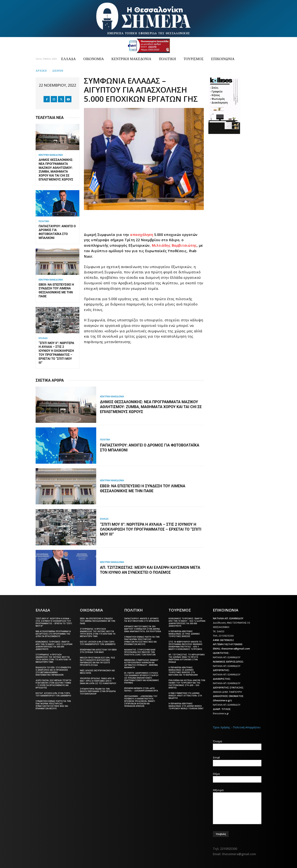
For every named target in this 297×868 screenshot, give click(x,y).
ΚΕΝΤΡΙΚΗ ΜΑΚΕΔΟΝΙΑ (51, 155)
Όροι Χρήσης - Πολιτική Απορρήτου (237, 727)
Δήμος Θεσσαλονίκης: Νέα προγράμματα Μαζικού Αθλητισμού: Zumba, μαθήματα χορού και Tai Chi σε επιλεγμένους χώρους (56, 170)
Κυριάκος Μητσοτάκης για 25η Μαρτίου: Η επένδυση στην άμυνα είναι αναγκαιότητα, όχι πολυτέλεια (143, 629)
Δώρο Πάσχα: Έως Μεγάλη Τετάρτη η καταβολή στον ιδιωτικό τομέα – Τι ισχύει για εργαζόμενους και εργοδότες (53, 684)
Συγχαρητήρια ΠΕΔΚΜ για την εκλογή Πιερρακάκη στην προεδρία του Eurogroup (98, 691)
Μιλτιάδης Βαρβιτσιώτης (174, 245)
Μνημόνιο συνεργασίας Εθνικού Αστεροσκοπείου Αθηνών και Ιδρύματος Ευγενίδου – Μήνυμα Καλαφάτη (141, 664)
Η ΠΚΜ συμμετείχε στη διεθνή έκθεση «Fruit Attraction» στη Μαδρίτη (185, 696)
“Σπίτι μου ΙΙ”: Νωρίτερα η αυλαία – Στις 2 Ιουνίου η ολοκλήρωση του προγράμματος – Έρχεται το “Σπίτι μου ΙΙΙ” (56, 353)
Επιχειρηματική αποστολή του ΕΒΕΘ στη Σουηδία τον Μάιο (98, 651)
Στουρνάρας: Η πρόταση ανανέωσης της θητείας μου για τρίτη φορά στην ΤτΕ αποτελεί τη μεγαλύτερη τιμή (53, 658)
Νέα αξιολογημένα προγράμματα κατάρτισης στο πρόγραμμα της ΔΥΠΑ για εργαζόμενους (53, 634)
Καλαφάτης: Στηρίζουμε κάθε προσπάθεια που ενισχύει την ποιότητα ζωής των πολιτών (140, 652)
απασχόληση (142, 235)
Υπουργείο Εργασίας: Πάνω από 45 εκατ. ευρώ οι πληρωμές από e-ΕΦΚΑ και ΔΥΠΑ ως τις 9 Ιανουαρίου (98, 681)
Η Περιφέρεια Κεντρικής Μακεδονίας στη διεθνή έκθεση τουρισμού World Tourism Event (186, 706)
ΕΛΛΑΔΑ (43, 338)
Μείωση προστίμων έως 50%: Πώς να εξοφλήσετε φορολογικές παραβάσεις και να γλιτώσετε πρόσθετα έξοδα (98, 661)
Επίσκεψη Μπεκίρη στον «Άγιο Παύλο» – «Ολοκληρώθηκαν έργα (141, 689)
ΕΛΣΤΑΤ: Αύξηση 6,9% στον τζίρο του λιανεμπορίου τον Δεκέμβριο (53, 694)
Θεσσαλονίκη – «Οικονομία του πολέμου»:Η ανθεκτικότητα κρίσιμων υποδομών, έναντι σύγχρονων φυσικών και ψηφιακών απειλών (141, 701)
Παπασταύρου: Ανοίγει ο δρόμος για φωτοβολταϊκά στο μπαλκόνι (57, 232)
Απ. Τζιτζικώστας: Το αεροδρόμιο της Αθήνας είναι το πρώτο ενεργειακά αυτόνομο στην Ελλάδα (187, 658)
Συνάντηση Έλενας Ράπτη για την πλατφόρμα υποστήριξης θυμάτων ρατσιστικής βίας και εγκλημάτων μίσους (53, 705)
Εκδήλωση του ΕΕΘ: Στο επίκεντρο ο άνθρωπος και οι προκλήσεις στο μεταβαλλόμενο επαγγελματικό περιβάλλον (53, 671)
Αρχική (41, 70)
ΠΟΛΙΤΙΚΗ (44, 221)
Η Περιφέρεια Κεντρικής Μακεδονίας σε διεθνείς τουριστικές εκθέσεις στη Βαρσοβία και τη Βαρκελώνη (183, 671)
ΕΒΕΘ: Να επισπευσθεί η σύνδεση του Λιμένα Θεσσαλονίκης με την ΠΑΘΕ (56, 290)
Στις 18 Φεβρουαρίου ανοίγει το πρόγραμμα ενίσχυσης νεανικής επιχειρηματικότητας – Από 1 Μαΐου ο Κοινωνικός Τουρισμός (186, 645)
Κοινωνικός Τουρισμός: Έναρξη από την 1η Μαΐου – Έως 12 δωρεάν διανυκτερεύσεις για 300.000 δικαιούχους (54, 645)
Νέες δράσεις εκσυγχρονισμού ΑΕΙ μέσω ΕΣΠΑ (97, 672)
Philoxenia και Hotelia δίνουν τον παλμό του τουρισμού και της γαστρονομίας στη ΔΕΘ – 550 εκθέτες (187, 684)
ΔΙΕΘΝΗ (58, 70)
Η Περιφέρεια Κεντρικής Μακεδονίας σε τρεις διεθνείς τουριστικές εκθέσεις (184, 634)
